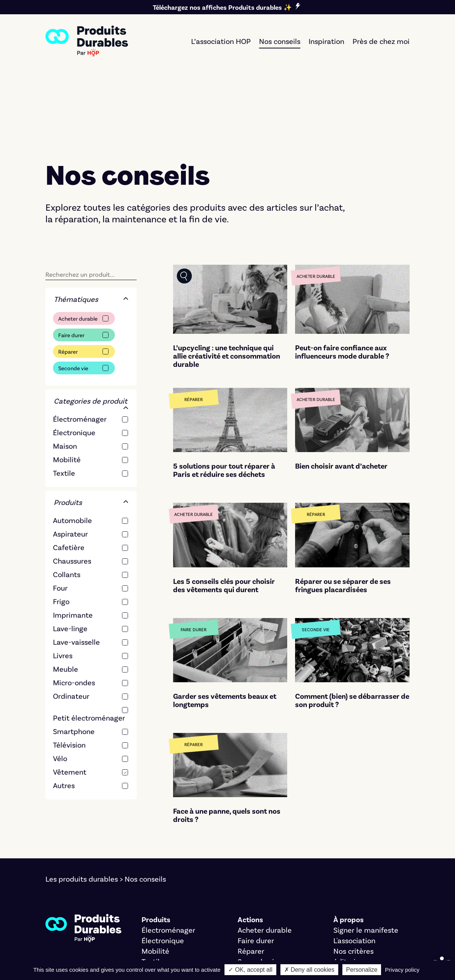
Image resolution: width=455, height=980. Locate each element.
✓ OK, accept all (250, 970)
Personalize (362, 970)
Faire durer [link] (256, 877)
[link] (87, 41)
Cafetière (69, 484)
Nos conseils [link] (280, 41)
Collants (67, 511)
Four (60, 525)
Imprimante (73, 552)
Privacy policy (402, 970)
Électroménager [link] (168, 867)
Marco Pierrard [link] (312, 949)
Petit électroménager (89, 654)
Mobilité (67, 396)
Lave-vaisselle (76, 579)
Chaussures (72, 498)
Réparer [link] (251, 888)
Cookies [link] (121, 949)
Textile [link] (153, 898)
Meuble (66, 606)
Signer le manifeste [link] (366, 867)
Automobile (72, 457)
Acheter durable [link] (265, 867)
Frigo (61, 538)
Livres (63, 592)
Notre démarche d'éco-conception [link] (103, 960)
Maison (65, 383)
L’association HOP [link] (221, 41)
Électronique (74, 369)
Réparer (68, 288)
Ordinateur (71, 633)
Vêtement (70, 709)
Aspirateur (70, 470)
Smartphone (74, 668)
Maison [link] (154, 909)
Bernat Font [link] (197, 949)
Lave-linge (70, 565)
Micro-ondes (74, 619)
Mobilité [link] (155, 888)
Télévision (69, 681)
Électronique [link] (163, 877)
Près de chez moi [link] (381, 41)
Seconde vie (73, 305)
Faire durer (71, 272)
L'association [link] (354, 877)
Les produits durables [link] (82, 816)
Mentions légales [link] (74, 949)
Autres (64, 722)
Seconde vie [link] (258, 898)
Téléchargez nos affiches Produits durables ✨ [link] (222, 7)
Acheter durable (78, 255)
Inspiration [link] (326, 41)
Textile (64, 410)
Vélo (60, 695)
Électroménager (80, 356)
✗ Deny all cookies (309, 970)
